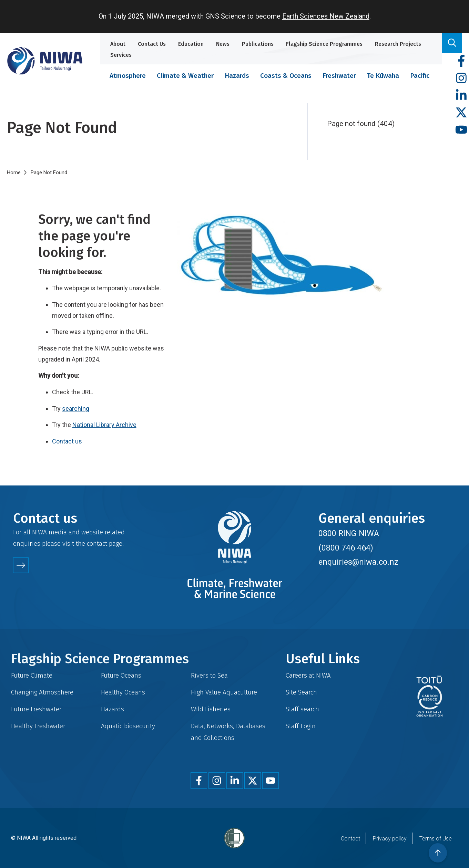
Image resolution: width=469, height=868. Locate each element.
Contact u (65, 441)
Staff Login (301, 726)
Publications (258, 44)
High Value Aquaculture (224, 692)
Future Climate (32, 675)
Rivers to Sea (209, 675)
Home (14, 172)
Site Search (301, 692)
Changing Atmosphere (42, 692)
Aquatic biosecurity (128, 726)
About (118, 44)
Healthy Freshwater (38, 726)
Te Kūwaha (383, 76)
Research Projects (398, 44)
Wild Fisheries (211, 709)
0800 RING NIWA (349, 533)
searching (76, 409)
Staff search (302, 709)
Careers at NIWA (308, 675)
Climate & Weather (185, 76)
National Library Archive (104, 425)
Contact (350, 839)
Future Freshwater (36, 709)
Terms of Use (436, 839)
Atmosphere (128, 76)
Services (121, 55)
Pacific (420, 76)
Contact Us (152, 44)
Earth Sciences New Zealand (326, 16)
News (223, 44)
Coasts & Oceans (286, 76)
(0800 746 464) (346, 548)
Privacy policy (390, 839)
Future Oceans (121, 675)
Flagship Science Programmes (324, 44)
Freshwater (339, 76)
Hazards (237, 76)
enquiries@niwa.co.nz (358, 562)
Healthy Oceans (123, 692)
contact (97, 543)
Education (191, 44)
